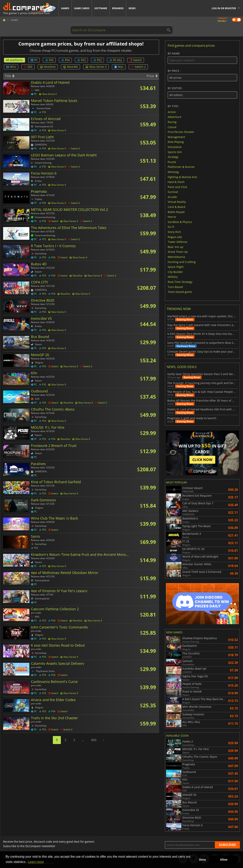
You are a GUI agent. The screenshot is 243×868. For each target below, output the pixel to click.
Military (173, 277)
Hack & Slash (176, 182)
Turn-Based (175, 287)
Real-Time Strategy (180, 282)
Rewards (118, 8)
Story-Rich (174, 232)
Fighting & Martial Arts (182, 177)
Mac (119, 67)
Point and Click (177, 187)
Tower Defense (177, 242)
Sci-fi (171, 227)
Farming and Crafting (182, 262)
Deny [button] (202, 860)
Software (101, 8)
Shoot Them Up (178, 252)
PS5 (49, 60)
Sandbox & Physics (180, 222)
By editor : (202, 93)
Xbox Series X (96, 67)
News (132, 8)
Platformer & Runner (181, 167)
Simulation (175, 147)
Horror (172, 217)
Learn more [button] (36, 862)
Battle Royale (176, 212)
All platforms (14, 60)
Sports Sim (175, 152)
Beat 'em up (175, 247)
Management (176, 137)
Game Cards (82, 8)
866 (94, 740)
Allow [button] (224, 860)
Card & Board (176, 207)
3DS (28, 67)
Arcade (172, 197)
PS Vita (116, 60)
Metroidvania (176, 257)
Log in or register (224, 8)
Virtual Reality (177, 202)
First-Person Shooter (181, 132)
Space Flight (176, 267)
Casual (172, 127)
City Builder (175, 272)
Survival (173, 192)
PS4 (65, 60)
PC (34, 60)
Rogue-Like (175, 237)
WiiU (11, 67)
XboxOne (48, 67)
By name (202, 58)
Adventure (175, 117)
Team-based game (180, 292)
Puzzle (172, 162)
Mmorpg (173, 172)
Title (9, 76)
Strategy (173, 157)
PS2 (97, 60)
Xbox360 (70, 67)
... (83, 740)
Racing (172, 122)
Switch (136, 60)
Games (65, 8)
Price (152, 76)
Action (172, 112)
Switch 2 (138, 67)
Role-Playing (176, 142)
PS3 (81, 60)
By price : (202, 75)
